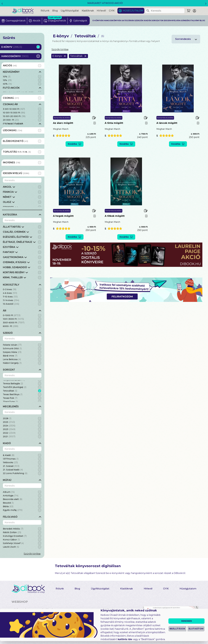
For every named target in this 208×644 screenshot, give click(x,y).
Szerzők (139, 21)
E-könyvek (98, 21)
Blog (55, 11)
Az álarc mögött (63, 123)
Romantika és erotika (62, 118)
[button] (62, 136)
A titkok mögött (115, 216)
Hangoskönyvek (113, 21)
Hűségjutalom (133, 11)
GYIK (112, 11)
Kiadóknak (88, 11)
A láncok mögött (167, 123)
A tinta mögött (114, 123)
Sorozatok (157, 21)
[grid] (22, 81)
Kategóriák (128, 21)
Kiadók (147, 21)
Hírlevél (101, 11)
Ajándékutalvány (190, 21)
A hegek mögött (63, 216)
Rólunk (45, 11)
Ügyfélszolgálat (70, 11)
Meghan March (61, 129)
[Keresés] (148, 11)
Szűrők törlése (32, 554)
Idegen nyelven (172, 21)
